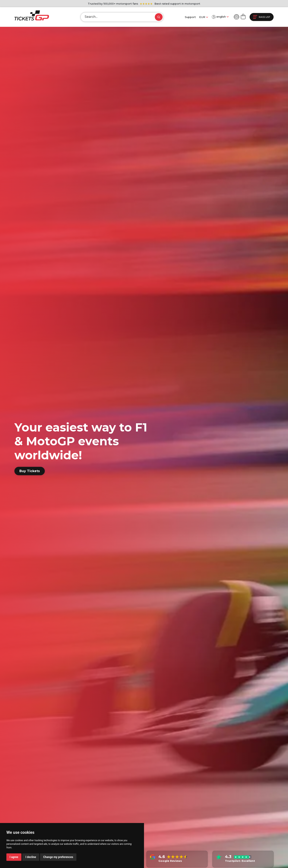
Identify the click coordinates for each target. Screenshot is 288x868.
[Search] (114, 17)
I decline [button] (31, 857)
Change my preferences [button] (58, 857)
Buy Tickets (30, 471)
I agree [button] (14, 857)
